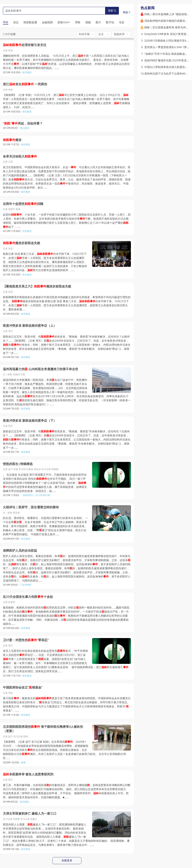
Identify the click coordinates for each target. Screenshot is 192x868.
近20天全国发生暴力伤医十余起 (28, 597)
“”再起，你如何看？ (23, 123)
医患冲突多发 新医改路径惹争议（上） (30, 326)
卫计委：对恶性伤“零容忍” (26, 640)
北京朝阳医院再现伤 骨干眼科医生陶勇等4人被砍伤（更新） (43, 729)
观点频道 (24, 128)
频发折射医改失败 (22, 243)
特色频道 (27, 231)
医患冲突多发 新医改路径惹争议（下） (30, 421)
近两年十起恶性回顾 (23, 204)
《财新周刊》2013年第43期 (35, 495)
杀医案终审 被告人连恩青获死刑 (28, 774)
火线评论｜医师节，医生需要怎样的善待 (31, 507)
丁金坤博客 (26, 585)
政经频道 (27, 72)
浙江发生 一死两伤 (25, 84)
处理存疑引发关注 (25, 45)
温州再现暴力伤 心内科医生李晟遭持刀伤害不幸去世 (41, 369)
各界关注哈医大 (20, 156)
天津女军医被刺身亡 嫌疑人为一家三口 (30, 814)
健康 (23, 762)
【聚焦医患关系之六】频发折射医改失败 (37, 286)
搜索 (112, 11)
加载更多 (67, 860)
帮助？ (127, 12)
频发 (12, 140)
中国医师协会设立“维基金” (23, 687)
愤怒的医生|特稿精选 (18, 464)
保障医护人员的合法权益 (20, 551)
